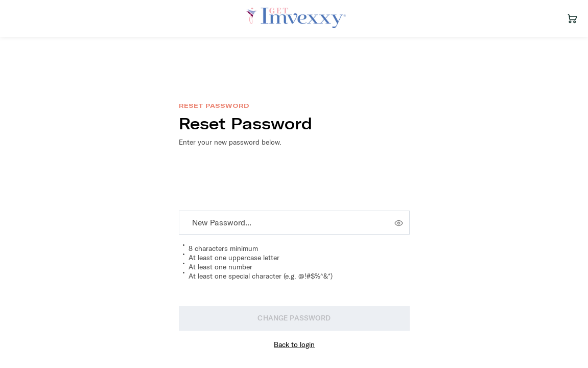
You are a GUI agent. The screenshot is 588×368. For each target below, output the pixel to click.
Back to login (294, 344)
